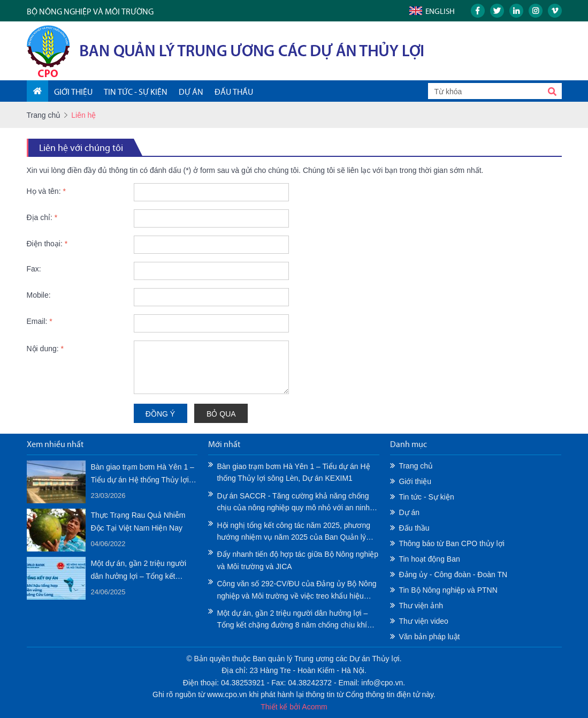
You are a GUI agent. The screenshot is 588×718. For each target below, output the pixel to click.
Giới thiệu (415, 481)
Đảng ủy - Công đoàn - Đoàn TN (453, 575)
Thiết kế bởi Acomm (294, 707)
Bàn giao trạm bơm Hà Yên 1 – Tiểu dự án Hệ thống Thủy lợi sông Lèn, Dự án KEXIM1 (143, 474)
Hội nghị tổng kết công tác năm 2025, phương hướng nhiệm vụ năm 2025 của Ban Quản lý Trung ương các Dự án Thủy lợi (293, 532)
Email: (40, 321)
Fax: (34, 269)
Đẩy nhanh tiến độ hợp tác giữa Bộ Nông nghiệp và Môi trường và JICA (297, 560)
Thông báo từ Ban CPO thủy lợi (451, 543)
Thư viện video (423, 621)
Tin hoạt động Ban (429, 559)
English (440, 11)
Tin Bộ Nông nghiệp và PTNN (448, 590)
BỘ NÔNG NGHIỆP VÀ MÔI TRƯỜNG (90, 12)
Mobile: (39, 295)
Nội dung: (45, 349)
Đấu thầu (414, 528)
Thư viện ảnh (421, 606)
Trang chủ (44, 115)
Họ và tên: (46, 191)
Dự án (409, 512)
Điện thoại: (47, 244)
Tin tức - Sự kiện (426, 497)
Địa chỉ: (42, 217)
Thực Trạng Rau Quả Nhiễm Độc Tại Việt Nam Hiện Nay (138, 522)
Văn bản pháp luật (429, 637)
